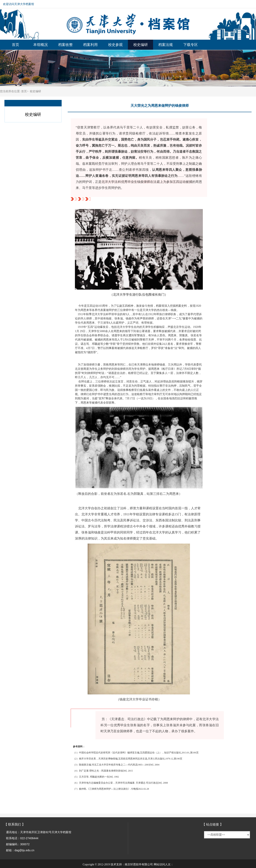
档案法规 (166, 45)
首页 (16, 45)
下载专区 (191, 45)
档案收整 (65, 45)
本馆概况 (40, 45)
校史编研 (141, 45)
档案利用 (90, 45)
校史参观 (115, 45)
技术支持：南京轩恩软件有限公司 (132, 864)
